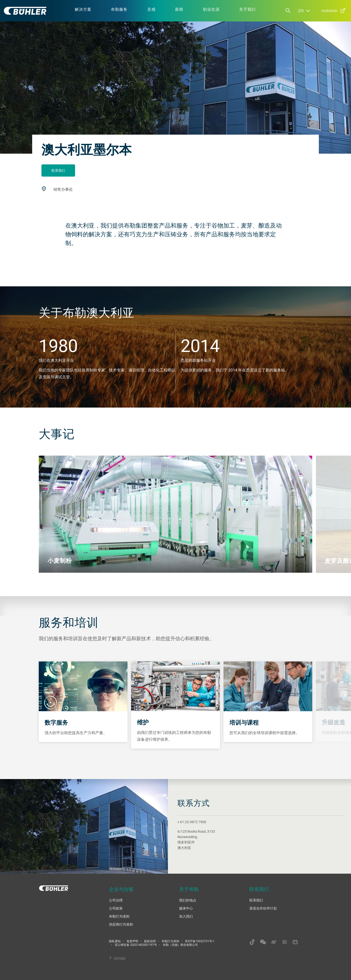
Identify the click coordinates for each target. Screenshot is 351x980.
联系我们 (58, 170)
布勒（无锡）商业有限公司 (180, 945)
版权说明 (150, 941)
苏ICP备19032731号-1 (200, 941)
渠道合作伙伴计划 (263, 908)
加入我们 (186, 916)
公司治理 (116, 900)
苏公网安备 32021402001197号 (136, 945)
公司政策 (116, 908)
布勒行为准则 (119, 916)
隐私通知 (115, 941)
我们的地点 (188, 900)
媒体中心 (186, 908)
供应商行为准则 (121, 924)
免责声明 (132, 941)
